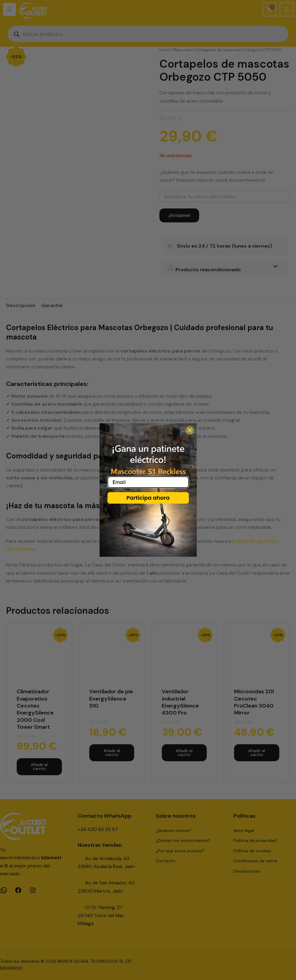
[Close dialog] (190, 430)
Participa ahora (148, 498)
